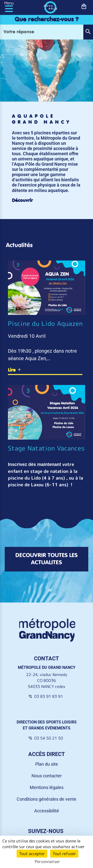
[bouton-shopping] (84, 7)
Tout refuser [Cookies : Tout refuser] (64, 854)
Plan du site (47, 764)
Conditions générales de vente (46, 799)
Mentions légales (47, 787)
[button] (88, 32)
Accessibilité (47, 811)
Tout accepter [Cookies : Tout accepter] (32, 854)
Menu (9, 3)
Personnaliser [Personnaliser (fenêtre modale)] (47, 862)
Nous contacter (47, 776)
